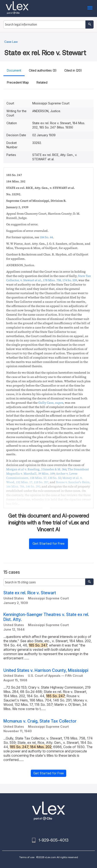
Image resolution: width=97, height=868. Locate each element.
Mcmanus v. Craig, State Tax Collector (40, 721)
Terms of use (27, 857)
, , (48, 278)
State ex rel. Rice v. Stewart (30, 593)
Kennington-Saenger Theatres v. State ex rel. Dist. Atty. (46, 617)
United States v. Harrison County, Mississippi (46, 670)
